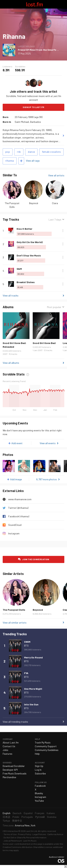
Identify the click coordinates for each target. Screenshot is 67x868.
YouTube (39, 801)
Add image (16, 479)
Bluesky (39, 793)
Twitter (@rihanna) (18, 508)
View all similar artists (15, 623)
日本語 (6, 817)
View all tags (33, 161)
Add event (17, 443)
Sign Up (39, 766)
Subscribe (40, 773)
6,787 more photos (47, 479)
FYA (26, 673)
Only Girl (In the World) (30, 242)
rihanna (10, 161)
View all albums (11, 363)
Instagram (14, 533)
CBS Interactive (10, 831)
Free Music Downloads (15, 773)
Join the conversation (36, 559)
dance (31, 152)
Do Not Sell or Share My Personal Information (25, 837)
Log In (38, 770)
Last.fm (34, 4)
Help (37, 754)
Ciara (55, 203)
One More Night (33, 689)
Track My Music (43, 742)
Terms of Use (10, 834)
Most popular (54, 307)
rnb (19, 152)
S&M (19, 269)
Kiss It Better (24, 229)
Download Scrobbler (14, 766)
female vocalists (51, 152)
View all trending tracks (15, 722)
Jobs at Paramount (13, 841)
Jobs (5, 750)
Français (40, 813)
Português (27, 817)
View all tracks (11, 295)
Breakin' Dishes (26, 282)
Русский (40, 817)
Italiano (51, 813)
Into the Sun (31, 704)
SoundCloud (15, 525)
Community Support (46, 746)
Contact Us (9, 746)
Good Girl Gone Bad (44, 343)
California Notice (55, 834)
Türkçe (6, 821)
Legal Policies (39, 834)
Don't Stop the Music (29, 255)
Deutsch (17, 813)
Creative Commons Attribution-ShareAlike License (27, 847)
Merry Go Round (33, 657)
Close (66, 867)
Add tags (21, 161)
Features (8, 754)
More (63, 231)
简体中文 (17, 821)
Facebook (40, 786)
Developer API (10, 770)
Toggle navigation (4, 4)
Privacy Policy (25, 834)
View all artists (56, 175)
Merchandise (9, 777)
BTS (26, 645)
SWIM (27, 642)
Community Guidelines (47, 750)
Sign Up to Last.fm (33, 107)
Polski (16, 817)
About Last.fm (11, 742)
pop (8, 152)
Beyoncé (34, 203)
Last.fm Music (30, 841)
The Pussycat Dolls (14, 610)
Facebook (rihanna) (19, 516)
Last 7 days (55, 219)
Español (28, 813)
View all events (48, 443)
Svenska (52, 817)
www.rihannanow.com (20, 499)
